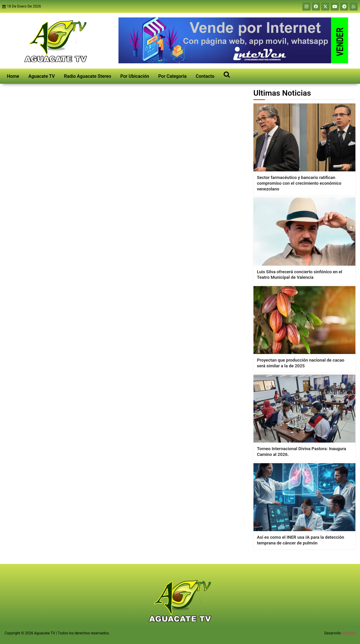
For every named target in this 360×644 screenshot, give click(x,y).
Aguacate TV (42, 76)
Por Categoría (172, 76)
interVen (349, 633)
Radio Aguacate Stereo (88, 76)
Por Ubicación (135, 76)
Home (13, 76)
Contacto (205, 76)
